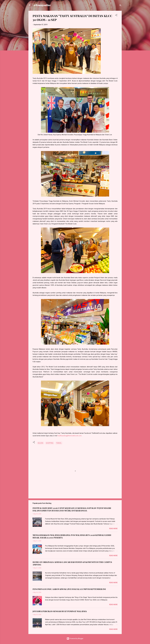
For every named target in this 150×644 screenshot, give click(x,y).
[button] (116, 16)
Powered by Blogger (75, 639)
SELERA (40, 443)
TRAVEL (59, 443)
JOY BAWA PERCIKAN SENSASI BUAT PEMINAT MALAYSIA (60, 611)
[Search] (120, 6)
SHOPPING (50, 443)
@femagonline (42, 5)
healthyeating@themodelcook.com (70, 436)
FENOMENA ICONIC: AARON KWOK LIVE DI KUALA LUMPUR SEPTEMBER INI (69, 589)
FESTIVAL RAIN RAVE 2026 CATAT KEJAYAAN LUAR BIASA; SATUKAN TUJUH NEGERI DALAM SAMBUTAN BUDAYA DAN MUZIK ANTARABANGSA (72, 509)
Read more (113, 529)
